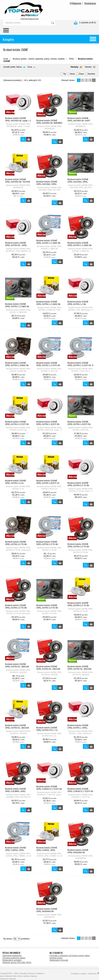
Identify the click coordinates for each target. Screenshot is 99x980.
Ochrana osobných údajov (14, 958)
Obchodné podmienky (12, 956)
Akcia (72, 74)
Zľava (81, 74)
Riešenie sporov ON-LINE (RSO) (17, 963)
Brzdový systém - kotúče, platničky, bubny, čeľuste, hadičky (39, 59)
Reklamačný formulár (59, 960)
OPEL (72, 59)
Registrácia (90, 3)
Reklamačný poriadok (12, 960)
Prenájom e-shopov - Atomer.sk (85, 974)
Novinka (91, 74)
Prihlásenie (76, 3)
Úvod (6, 59)
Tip (65, 74)
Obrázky (74, 67)
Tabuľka (88, 67)
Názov (19, 67)
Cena (30, 67)
